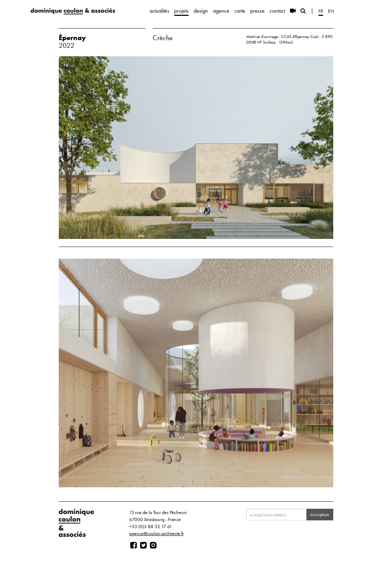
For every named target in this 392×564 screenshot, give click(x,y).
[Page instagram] (153, 545)
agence (221, 11)
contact (277, 11)
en (331, 11)
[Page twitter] (143, 545)
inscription (320, 514)
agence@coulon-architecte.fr (156, 533)
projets (181, 11)
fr (321, 11)
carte (240, 11)
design (201, 11)
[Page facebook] (134, 545)
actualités (159, 11)
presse (257, 11)
